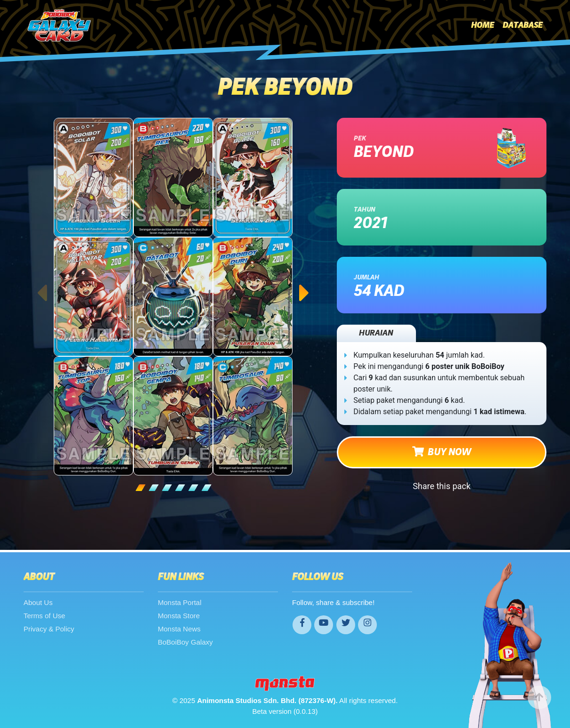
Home (483, 25)
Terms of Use (44, 616)
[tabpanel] (173, 297)
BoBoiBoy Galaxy (185, 642)
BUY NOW (442, 452)
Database (523, 25)
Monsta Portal (180, 602)
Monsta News (179, 629)
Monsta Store (179, 616)
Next (305, 284)
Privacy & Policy (49, 629)
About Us (38, 602)
